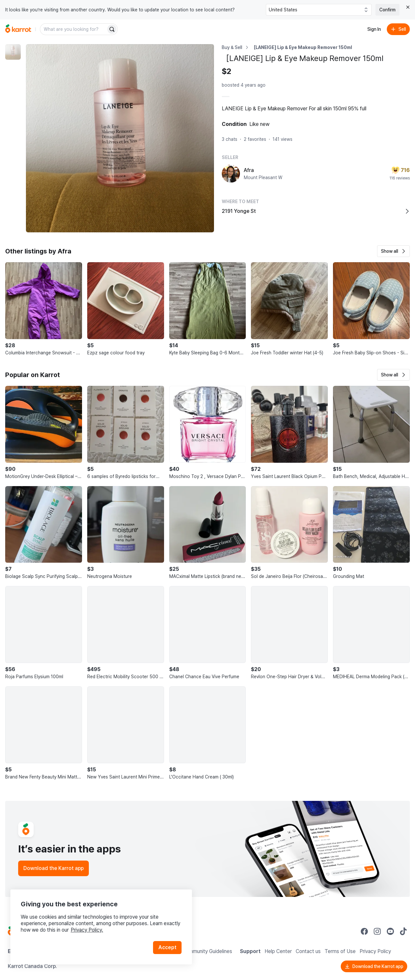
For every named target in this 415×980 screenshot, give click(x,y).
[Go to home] (18, 29)
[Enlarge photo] (120, 138)
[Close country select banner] (408, 7)
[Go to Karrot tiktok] (403, 931)
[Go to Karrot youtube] (390, 931)
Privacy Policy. (87, 930)
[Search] (112, 29)
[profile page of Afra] (231, 174)
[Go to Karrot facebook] (364, 931)
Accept (167, 947)
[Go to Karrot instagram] (377, 931)
